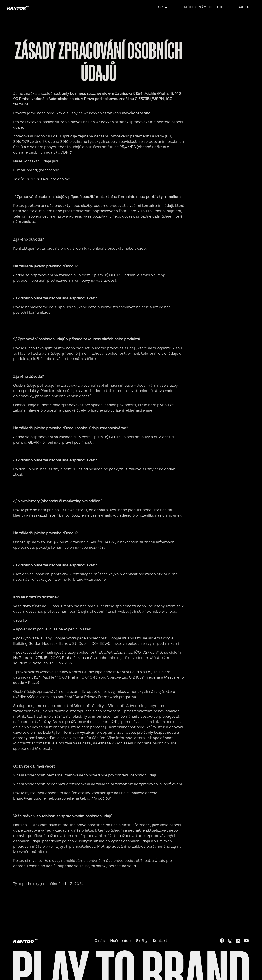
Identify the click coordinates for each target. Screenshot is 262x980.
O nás (100, 941)
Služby (142, 941)
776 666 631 (101, 798)
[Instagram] (230, 941)
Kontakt (160, 941)
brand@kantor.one (43, 170)
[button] (163, 7)
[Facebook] (222, 941)
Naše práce (120, 941)
